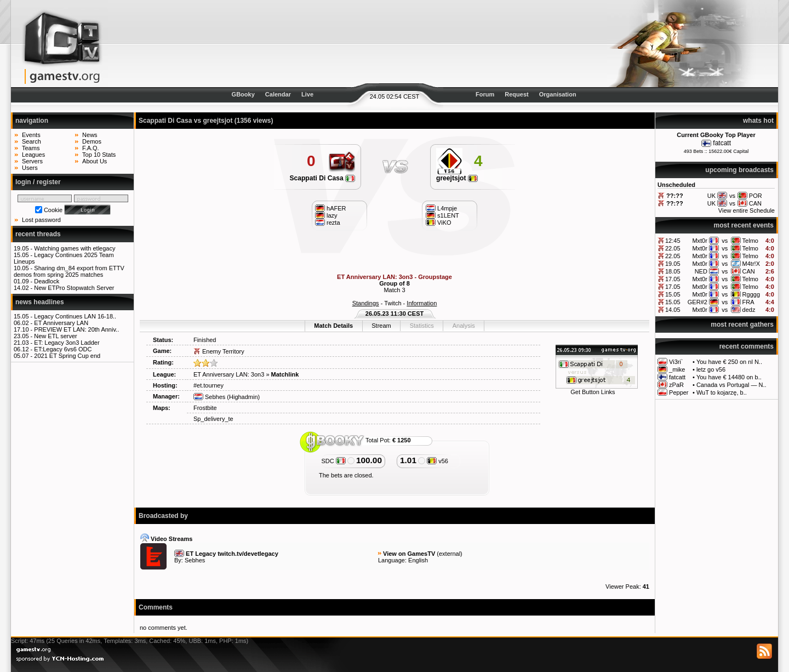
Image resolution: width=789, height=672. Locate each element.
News (90, 135)
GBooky (243, 94)
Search (32, 141)
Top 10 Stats (99, 155)
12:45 (673, 241)
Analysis (464, 326)
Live (307, 94)
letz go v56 (711, 369)
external (450, 554)
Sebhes (209, 397)
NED (701, 271)
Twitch (393, 303)
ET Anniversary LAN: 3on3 (229, 374)
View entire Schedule (747, 210)
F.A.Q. (91, 148)
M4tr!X (751, 264)
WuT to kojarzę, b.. (722, 392)
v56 (438, 461)
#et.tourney (208, 385)
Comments (156, 607)
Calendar (278, 94)
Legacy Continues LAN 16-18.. (75, 316)
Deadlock (47, 281)
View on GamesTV (409, 554)
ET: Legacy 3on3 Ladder (67, 343)
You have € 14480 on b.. (729, 377)
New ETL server (55, 336)
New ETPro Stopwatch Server (74, 288)
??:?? (675, 196)
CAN (749, 271)
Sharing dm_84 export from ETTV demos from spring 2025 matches (69, 271)
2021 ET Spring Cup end (67, 356)
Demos (92, 141)
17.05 (673, 279)
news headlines (40, 302)
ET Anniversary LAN (61, 323)
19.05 (673, 264)
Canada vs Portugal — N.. (731, 385)
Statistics (422, 326)
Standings (366, 303)
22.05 (673, 248)
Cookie (53, 210)
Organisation (558, 94)
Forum (485, 94)
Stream (381, 326)
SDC (333, 461)
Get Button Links (593, 392)
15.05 (673, 294)
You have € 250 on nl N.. (729, 362)
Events (31, 135)
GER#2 (697, 302)
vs (725, 241)
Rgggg (751, 294)
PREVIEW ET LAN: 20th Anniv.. (76, 329)
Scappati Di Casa (322, 178)
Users (30, 168)
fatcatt (722, 143)
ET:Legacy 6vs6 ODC (63, 349)
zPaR (676, 385)
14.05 (673, 310)
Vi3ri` (676, 362)
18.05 (673, 271)
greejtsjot (457, 178)
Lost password (41, 220)
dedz (749, 310)
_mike (677, 369)
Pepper (679, 392)
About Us (95, 161)
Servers (32, 161)
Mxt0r (700, 241)
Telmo (750, 241)
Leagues (33, 155)
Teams (31, 148)
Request (516, 94)
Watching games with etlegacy (75, 248)
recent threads (38, 234)
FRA (748, 302)
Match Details (333, 326)
